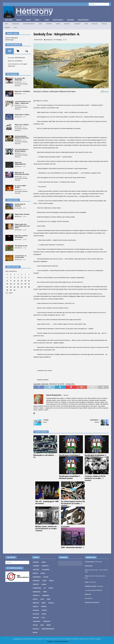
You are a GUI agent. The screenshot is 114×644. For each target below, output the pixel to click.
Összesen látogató (12, 38)
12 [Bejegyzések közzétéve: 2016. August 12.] (22, 281)
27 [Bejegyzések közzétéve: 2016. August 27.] (25, 287)
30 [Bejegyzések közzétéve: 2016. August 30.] (11, 290)
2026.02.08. (19, 117)
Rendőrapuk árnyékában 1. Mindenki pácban (70, 477)
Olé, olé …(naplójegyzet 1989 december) (47, 502)
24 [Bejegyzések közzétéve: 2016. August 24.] (14, 287)
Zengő (49, 625)
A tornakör (65, 526)
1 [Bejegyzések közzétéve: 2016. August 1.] (7, 278)
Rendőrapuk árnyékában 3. (70, 455)
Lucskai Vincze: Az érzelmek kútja (21, 257)
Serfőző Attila (98, 562)
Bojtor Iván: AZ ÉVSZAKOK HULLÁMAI (22, 173)
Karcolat (67, 24)
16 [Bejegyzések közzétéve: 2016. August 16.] (11, 284)
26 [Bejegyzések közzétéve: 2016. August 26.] (22, 287)
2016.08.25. (39, 40)
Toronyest (47, 621)
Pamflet (36, 607)
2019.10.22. (19, 239)
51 (25, 230)
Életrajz (36, 629)
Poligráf (36, 610)
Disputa (35, 573)
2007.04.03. (19, 260)
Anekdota (45, 566)
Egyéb (43, 573)
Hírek (37, 20)
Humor (58, 24)
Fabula (52, 581)
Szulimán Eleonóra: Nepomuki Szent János (22, 137)
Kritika (35, 599)
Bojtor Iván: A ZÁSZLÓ (22, 125)
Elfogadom (50, 641)
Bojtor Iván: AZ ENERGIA (15, 61)
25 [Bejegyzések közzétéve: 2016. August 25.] (18, 287)
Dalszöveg (46, 570)
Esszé (40, 24)
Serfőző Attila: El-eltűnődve (20, 205)
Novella (104, 24)
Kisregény (77, 24)
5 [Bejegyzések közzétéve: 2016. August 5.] (22, 278)
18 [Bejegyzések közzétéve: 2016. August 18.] (18, 284)
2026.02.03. (19, 140)
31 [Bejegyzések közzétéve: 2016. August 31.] (14, 290)
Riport (44, 614)
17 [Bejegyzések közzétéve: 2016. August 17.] (14, 284)
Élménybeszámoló (29, 24)
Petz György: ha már (21, 246)
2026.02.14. (19, 105)
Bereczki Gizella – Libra (95, 570)
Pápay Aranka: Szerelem (22, 214)
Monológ (95, 24)
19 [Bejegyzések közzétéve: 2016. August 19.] (22, 284)
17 (25, 208)
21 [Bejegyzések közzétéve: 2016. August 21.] (29, 284)
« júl (7, 293)
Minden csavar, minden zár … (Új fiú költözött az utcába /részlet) (47, 529)
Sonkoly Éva (49, 40)
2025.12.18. (19, 176)
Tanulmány (37, 621)
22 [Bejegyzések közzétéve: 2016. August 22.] (7, 287)
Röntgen (36, 618)
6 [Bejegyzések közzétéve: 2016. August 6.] (25, 278)
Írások (19, 20)
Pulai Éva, (93, 576)
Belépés (71, 20)
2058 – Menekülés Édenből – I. (73, 547)
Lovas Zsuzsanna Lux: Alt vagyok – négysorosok (23, 102)
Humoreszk (37, 592)
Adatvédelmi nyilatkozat (61, 641)
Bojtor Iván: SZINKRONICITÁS (20, 163)
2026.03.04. (19, 82)
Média (44, 603)
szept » (11, 293)
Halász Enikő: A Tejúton (22, 115)
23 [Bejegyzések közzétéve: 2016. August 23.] (11, 287)
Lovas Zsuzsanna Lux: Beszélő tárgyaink (22, 150)
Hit (45, 588)
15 (25, 248)
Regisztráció (83, 20)
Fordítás (49, 24)
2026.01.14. (19, 153)
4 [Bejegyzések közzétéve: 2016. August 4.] (18, 278)
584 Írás (66, 395)
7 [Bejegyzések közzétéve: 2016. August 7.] (29, 278)
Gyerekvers (37, 588)
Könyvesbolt (58, 20)
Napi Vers (9, 20)
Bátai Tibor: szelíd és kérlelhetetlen (21, 236)
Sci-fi (15, 28)
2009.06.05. (19, 216)
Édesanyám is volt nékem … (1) (44, 456)
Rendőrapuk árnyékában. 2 (95, 455)
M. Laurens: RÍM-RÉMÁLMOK (16, 58)
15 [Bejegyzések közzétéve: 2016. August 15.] (7, 284)
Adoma (44, 562)
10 (25, 239)
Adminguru (100, 586)
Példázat (36, 614)
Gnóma (44, 584)
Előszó (46, 577)
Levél (42, 599)
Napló (28, 20)
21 (25, 216)
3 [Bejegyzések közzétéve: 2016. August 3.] (14, 278)
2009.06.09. (19, 208)
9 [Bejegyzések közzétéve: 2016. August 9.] (11, 281)
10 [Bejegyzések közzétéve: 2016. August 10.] (14, 281)
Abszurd (36, 562)
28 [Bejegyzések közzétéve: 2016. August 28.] (29, 287)
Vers (6, 24)
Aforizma (36, 566)
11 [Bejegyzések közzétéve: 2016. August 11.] (18, 281)
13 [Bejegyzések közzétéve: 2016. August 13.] (25, 281)
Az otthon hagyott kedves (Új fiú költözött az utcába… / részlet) (73, 503)
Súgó (47, 20)
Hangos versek (13, 200)
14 (66, 40)
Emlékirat (36, 581)
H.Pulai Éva (93, 582)
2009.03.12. (19, 248)
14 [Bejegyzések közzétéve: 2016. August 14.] (29, 281)
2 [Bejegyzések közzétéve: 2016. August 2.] (11, 278)
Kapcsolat (88, 594)
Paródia (7, 28)
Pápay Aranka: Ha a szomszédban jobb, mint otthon (22, 226)
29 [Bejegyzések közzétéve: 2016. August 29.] (7, 290)
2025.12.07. (19, 190)
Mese (86, 24)
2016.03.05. (19, 230)
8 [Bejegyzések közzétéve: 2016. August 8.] (7, 281)
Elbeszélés (15, 24)
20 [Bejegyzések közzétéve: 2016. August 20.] (25, 284)
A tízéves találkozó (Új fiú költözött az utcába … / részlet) (95, 478)
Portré (44, 610)
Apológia (36, 570)
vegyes (35, 625)
